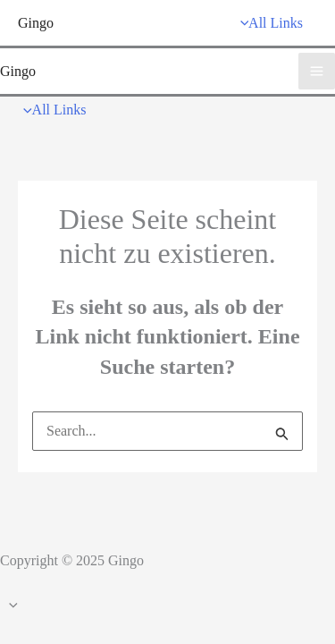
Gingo (36, 23)
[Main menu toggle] (317, 71)
